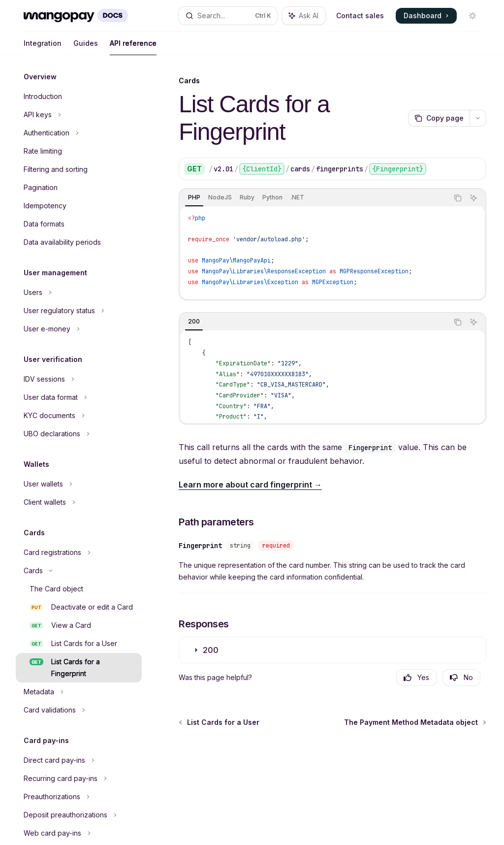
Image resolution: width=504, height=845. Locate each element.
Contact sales (360, 16)
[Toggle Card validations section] (79, 710)
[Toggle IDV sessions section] (79, 379)
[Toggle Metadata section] (79, 692)
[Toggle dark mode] (472, 16)
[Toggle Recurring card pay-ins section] (79, 779)
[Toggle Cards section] (79, 571)
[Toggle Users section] (79, 292)
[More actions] (478, 118)
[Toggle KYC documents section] (79, 416)
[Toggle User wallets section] (79, 484)
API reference (133, 47)
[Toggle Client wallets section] (79, 502)
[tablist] (314, 198)
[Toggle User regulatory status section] (79, 311)
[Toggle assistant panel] (304, 16)
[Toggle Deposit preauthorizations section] (79, 815)
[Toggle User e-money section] (79, 329)
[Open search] (228, 16)
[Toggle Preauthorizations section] (79, 797)
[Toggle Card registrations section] (79, 552)
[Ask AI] (473, 198)
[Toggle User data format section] (79, 397)
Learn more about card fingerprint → (250, 485)
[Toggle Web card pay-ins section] (79, 833)
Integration (43, 47)
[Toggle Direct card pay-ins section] (79, 760)
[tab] (194, 197)
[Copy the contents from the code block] (458, 198)
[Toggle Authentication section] (79, 133)
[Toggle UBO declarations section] (79, 434)
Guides (86, 47)
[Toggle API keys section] (79, 115)
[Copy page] (439, 118)
